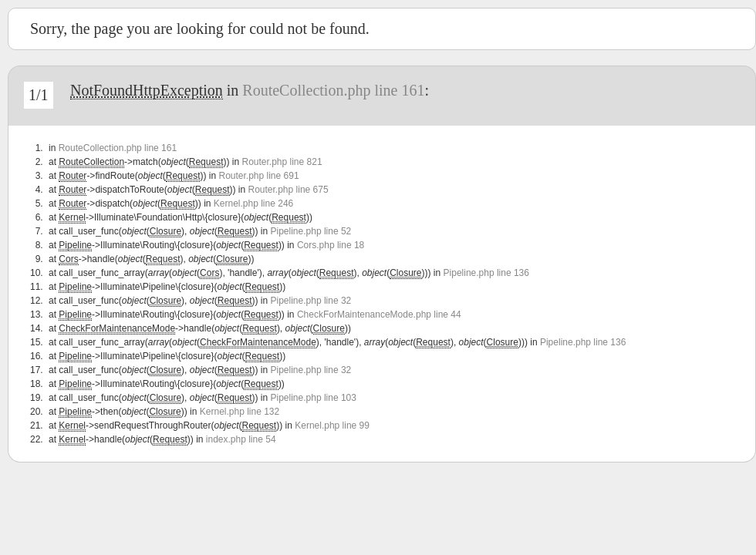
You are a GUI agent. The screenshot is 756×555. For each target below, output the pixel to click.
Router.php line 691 (258, 176)
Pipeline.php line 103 (314, 398)
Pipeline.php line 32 (311, 301)
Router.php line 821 (282, 162)
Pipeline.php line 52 (311, 231)
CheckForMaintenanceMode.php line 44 (379, 314)
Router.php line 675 (289, 190)
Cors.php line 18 (331, 245)
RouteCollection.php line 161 (333, 90)
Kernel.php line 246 (253, 203)
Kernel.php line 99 (332, 425)
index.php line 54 (241, 439)
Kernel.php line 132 (240, 412)
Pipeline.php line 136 (486, 273)
